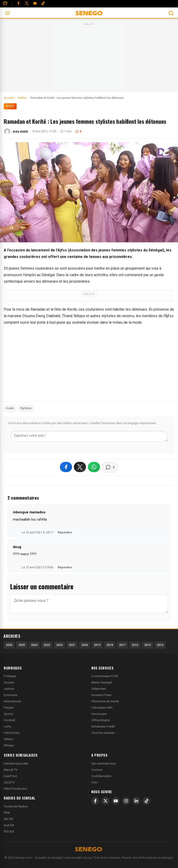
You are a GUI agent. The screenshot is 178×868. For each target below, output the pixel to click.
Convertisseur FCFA (105, 676)
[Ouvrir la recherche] (171, 13)
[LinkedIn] (136, 801)
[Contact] (5, 3)
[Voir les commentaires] (110, 467)
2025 (22, 645)
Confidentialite (101, 776)
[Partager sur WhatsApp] (94, 467)
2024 (34, 645)
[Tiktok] (43, 3)
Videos (9, 739)
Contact (97, 770)
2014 (160, 645)
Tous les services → (105, 733)
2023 (47, 645)
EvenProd (10, 776)
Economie (10, 695)
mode (10, 408)
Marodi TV (11, 770)
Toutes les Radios (16, 806)
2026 (9, 645)
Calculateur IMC (102, 708)
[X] (106, 801)
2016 (135, 645)
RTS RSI (9, 832)
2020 (85, 645)
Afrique (9, 745)
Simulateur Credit (103, 726)
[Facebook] (18, 3)
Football (9, 720)
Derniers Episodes (16, 763)
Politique (10, 676)
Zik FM (8, 819)
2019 (97, 645)
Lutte (7, 726)
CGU (94, 782)
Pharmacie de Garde (105, 701)
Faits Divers (12, 733)
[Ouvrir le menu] (7, 13)
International (12, 701)
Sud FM (9, 825)
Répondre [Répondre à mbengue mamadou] (65, 532)
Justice (9, 689)
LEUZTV (9, 782)
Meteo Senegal (102, 682)
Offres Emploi (101, 720)
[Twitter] (27, 3)
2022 (59, 645)
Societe (9, 682)
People (9, 708)
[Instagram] (126, 801)
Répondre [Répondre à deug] (65, 567)
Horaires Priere (101, 695)
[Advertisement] (89, 57)
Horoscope (99, 714)
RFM (7, 813)
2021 (72, 645)
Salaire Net (99, 689)
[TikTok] (147, 801)
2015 (147, 645)
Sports (8, 714)
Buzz (10, 106)
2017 (122, 645)
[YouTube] (35, 3)
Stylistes (26, 408)
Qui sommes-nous (104, 763)
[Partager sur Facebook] (66, 467)
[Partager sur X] (80, 467)
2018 (110, 645)
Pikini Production (15, 789)
